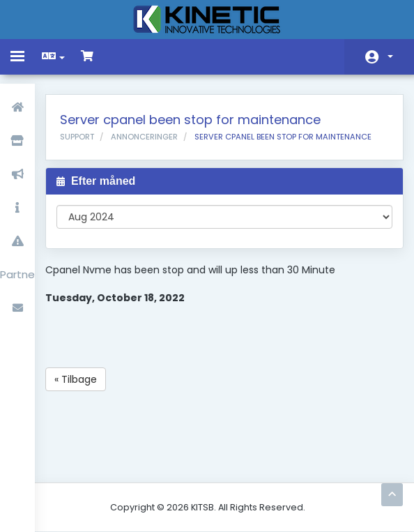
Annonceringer (144, 137)
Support (77, 137)
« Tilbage (76, 379)
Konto (390, 56)
